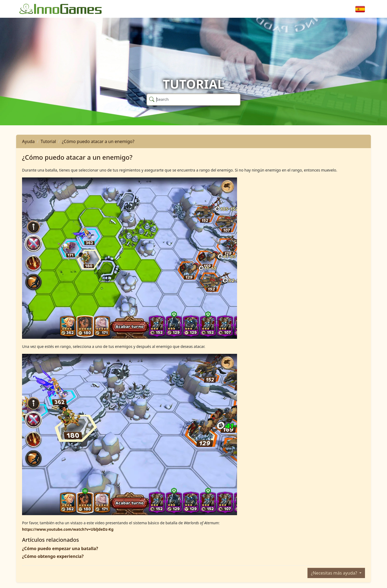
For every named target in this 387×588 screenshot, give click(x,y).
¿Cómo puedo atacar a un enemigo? (98, 141)
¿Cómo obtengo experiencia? (53, 556)
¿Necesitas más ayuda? (335, 573)
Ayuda (28, 141)
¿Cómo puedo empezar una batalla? (60, 548)
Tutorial (48, 141)
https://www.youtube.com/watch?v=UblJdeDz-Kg (68, 529)
